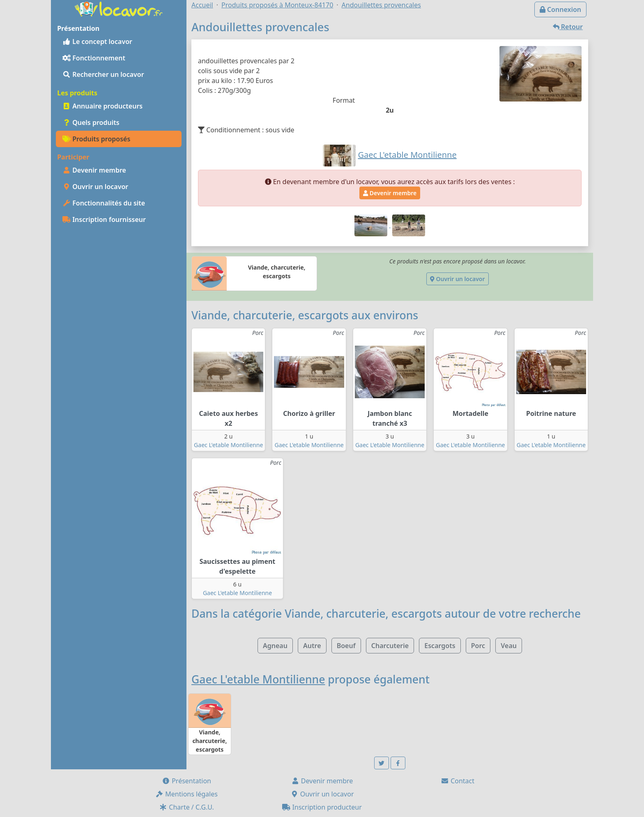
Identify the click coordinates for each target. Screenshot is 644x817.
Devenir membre (94, 170)
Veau (509, 646)
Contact (458, 781)
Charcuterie (390, 646)
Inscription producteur (322, 807)
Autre (312, 646)
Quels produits (91, 122)
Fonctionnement (94, 58)
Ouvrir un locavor (95, 187)
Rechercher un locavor (103, 74)
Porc (478, 646)
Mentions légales (186, 794)
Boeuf (346, 646)
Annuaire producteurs (102, 106)
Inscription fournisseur (104, 219)
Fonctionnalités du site (104, 203)
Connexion (560, 9)
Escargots (440, 646)
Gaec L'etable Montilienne (228, 445)
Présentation (186, 781)
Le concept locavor (97, 42)
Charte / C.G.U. (186, 807)
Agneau (275, 646)
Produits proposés (96, 139)
